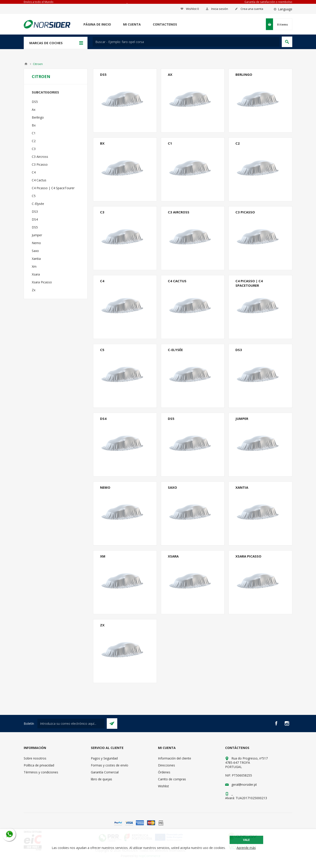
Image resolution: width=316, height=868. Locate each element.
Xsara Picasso (248, 556)
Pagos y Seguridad (104, 758)
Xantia (242, 487)
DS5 (103, 74)
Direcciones (167, 765)
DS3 (239, 350)
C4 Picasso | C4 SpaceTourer (249, 283)
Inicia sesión (220, 9)
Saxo (172, 487)
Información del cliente (175, 758)
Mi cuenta (132, 24)
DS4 (103, 419)
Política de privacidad (39, 765)
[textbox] (186, 42)
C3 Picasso (245, 212)
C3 (102, 212)
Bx (102, 143)
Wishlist (163, 786)
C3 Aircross (179, 212)
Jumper (242, 419)
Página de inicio (97, 24)
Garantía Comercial (105, 772)
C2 (238, 143)
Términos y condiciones (41, 772)
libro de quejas (101, 779)
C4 (102, 281)
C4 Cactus (177, 281)
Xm (103, 556)
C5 (102, 350)
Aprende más (246, 848)
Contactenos (165, 24)
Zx (102, 625)
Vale (246, 840)
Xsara (173, 556)
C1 (170, 143)
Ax (170, 74)
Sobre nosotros (35, 758)
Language (285, 9)
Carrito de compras (172, 779)
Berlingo (244, 74)
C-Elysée (175, 350)
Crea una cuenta (252, 9)
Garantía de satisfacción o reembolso (268, 2)
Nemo (105, 487)
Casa (26, 64)
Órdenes (164, 772)
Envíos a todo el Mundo (39, 2)
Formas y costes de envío (110, 765)
